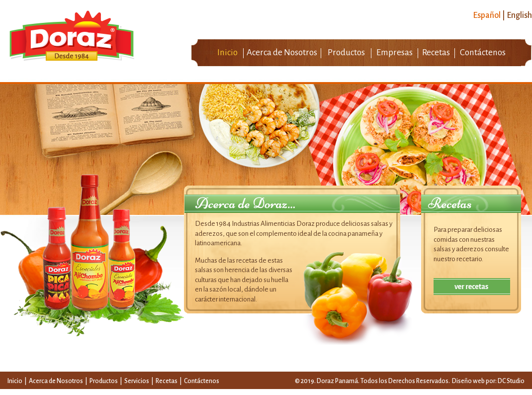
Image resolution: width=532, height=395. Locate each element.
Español (487, 15)
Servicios (137, 381)
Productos (346, 52)
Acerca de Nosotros (282, 52)
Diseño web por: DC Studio (488, 381)
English (519, 15)
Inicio (227, 52)
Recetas (436, 52)
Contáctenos (483, 52)
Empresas (395, 52)
